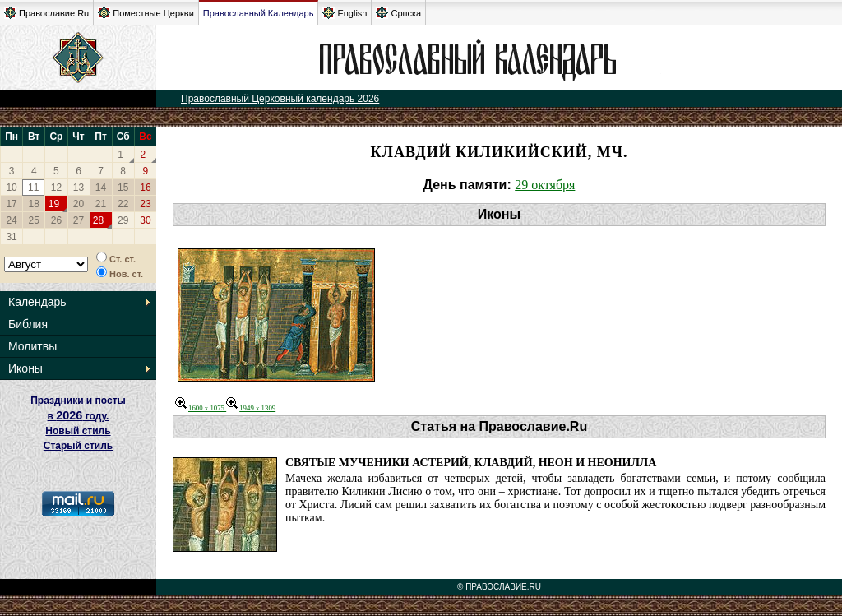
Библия (28, 324)
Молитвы (32, 346)
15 (123, 188)
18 (34, 204)
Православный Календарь (259, 13)
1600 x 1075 (201, 408)
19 (54, 204)
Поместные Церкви (146, 13)
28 (98, 220)
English (345, 13)
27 (79, 220)
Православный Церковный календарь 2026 (280, 99)
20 (79, 204)
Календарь (37, 302)
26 (56, 220)
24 (11, 220)
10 (11, 188)
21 (101, 204)
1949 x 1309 (251, 408)
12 (56, 188)
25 (34, 220)
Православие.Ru (46, 13)
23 (145, 204)
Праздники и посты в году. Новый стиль (78, 416)
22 (123, 204)
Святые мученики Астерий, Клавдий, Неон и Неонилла (471, 463)
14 (101, 188)
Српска (398, 13)
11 (33, 188)
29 (123, 220)
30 (145, 220)
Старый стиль (78, 446)
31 (11, 237)
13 (79, 188)
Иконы (25, 368)
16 (145, 188)
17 (11, 204)
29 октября (545, 185)
